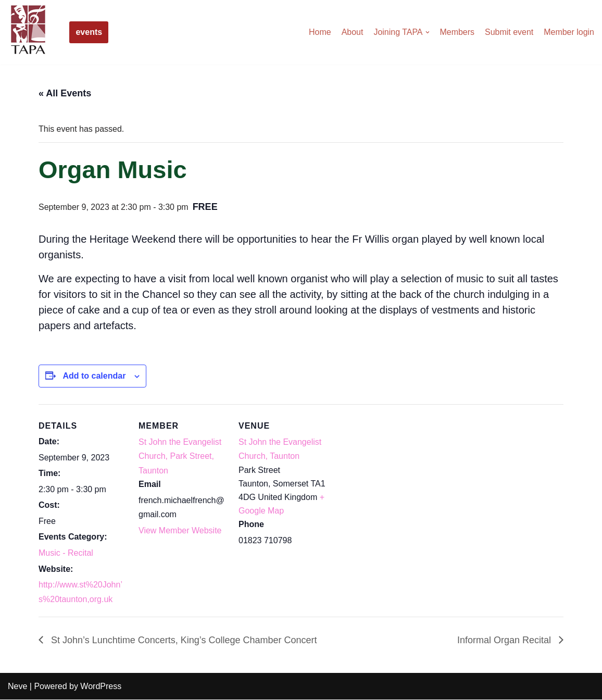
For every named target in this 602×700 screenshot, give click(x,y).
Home (319, 32)
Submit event (509, 32)
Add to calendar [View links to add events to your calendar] (94, 376)
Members (457, 32)
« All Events (65, 93)
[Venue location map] (393, 476)
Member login (569, 32)
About (352, 32)
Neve (17, 687)
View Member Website (180, 530)
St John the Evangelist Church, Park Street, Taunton (180, 456)
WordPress (101, 687)
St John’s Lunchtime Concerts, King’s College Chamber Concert (183, 640)
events (89, 32)
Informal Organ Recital (505, 640)
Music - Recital (66, 553)
